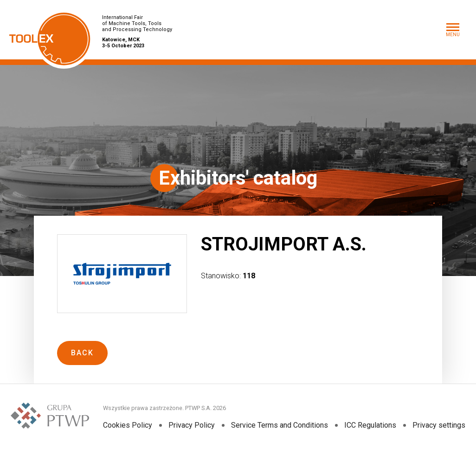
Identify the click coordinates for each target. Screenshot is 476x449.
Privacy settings (439, 425)
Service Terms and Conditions (280, 425)
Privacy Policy (192, 425)
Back (82, 353)
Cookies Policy (128, 425)
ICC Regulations (370, 425)
